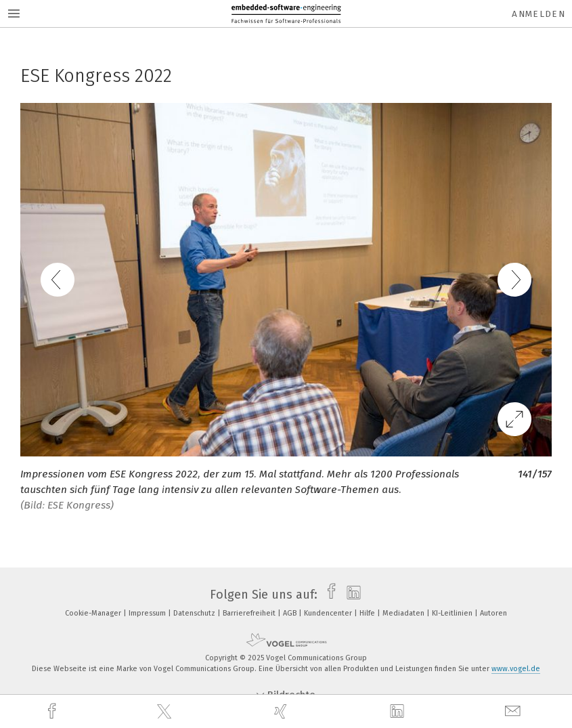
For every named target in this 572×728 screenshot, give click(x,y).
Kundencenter (329, 613)
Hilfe (368, 613)
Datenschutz (195, 613)
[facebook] (53, 711)
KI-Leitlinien (453, 613)
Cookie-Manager (94, 613)
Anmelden (538, 14)
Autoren (493, 613)
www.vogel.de (516, 669)
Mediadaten (404, 613)
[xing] (282, 711)
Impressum (148, 613)
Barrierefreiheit (250, 613)
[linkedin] (399, 712)
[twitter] (166, 712)
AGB (291, 613)
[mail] (514, 711)
